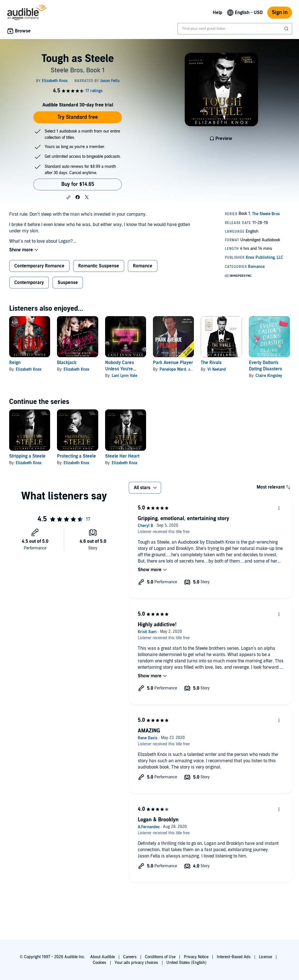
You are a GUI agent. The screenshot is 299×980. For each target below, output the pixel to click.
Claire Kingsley (269, 376)
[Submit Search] (287, 29)
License (265, 957)
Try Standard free (78, 117)
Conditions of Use (160, 957)
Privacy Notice (196, 957)
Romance (143, 266)
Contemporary (29, 283)
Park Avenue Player (173, 363)
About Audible (103, 957)
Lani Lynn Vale (124, 376)
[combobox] (235, 29)
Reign (15, 363)
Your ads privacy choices (136, 963)
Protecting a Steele (76, 456)
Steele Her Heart (122, 456)
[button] (68, 197)
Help (218, 13)
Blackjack (67, 363)
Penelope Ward (173, 369)
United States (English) (186, 963)
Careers (130, 957)
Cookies (100, 963)
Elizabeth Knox (29, 369)
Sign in (280, 12)
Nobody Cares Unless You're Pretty (120, 369)
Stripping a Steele (27, 456)
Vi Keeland (217, 369)
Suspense (68, 283)
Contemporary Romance (39, 266)
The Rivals (211, 363)
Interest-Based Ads (234, 957)
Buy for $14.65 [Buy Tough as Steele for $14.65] (78, 184)
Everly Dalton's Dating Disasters (265, 366)
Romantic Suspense (99, 266)
